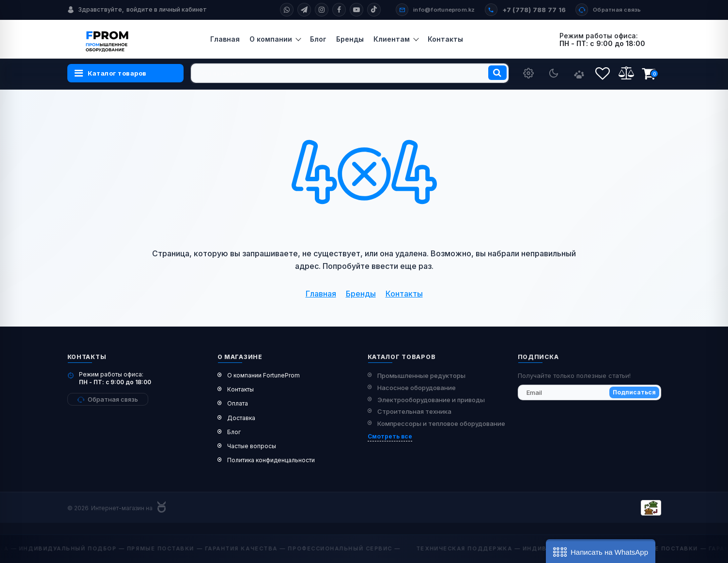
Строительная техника (414, 411)
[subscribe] (589, 392)
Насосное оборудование (417, 388)
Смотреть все (390, 436)
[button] (601, 551)
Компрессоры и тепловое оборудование (441, 423)
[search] (350, 73)
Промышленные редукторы (421, 375)
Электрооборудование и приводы (431, 400)
